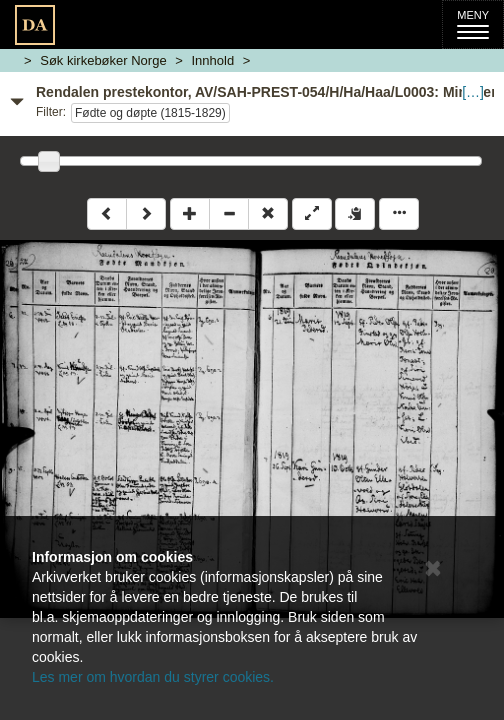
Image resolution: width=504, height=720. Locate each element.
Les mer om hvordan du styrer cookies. (153, 677)
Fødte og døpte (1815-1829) (150, 113)
